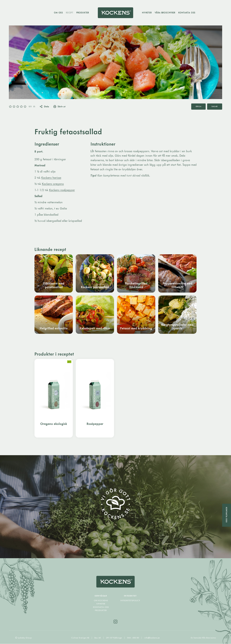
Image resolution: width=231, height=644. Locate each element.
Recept (70, 13)
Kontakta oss (187, 13)
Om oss (58, 13)
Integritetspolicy (130, 601)
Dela (44, 106)
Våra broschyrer (165, 13)
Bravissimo (211, 638)
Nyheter (147, 13)
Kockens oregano (53, 184)
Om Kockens (101, 601)
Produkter (83, 13)
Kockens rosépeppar (62, 190)
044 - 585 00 (133, 638)
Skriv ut (59, 106)
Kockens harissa (51, 178)
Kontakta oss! (227, 515)
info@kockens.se (152, 638)
